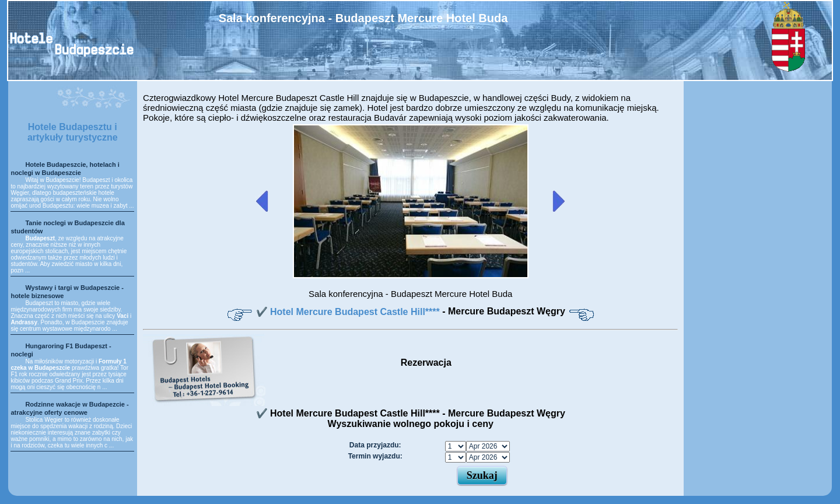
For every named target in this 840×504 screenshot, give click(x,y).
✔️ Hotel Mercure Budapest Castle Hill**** (349, 312)
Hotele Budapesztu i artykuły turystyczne (73, 132)
